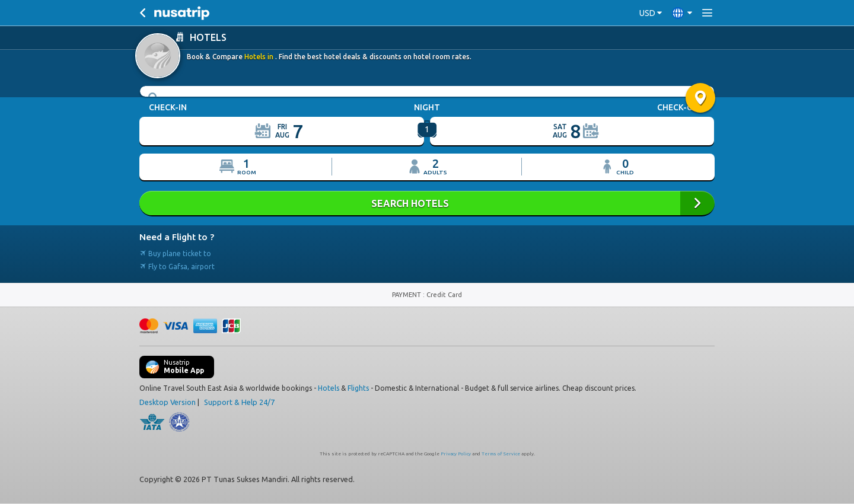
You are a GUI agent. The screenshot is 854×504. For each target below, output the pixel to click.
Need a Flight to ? (177, 237)
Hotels (329, 388)
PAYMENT (407, 295)
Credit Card (444, 295)
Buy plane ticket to (175, 253)
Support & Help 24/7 (239, 402)
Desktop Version (168, 402)
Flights (358, 388)
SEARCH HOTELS (427, 203)
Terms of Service (501, 454)
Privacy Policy (456, 454)
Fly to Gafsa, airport (177, 267)
